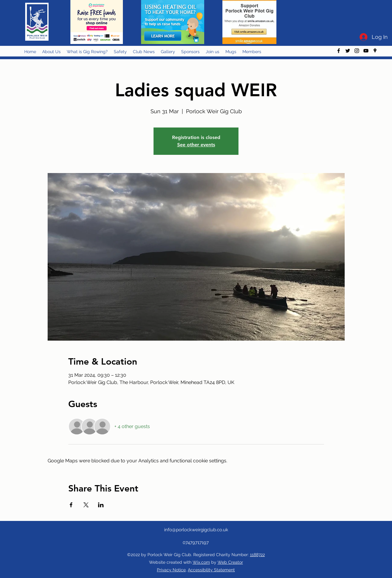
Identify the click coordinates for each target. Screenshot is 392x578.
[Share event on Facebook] (71, 505)
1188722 (257, 555)
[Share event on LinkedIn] (101, 505)
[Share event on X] (86, 505)
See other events (196, 145)
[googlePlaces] (375, 51)
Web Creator (230, 562)
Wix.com (201, 562)
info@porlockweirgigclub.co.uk (196, 530)
